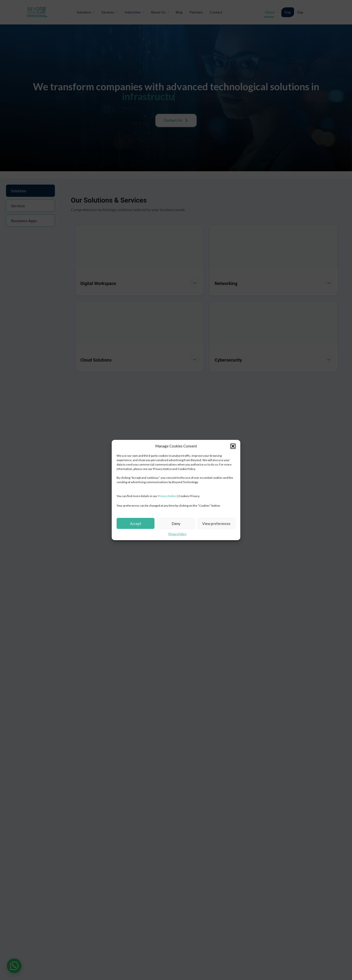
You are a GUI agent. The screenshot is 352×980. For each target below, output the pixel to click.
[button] (233, 446)
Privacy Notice (167, 496)
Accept (136, 524)
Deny (176, 524)
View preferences (216, 524)
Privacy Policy (177, 534)
